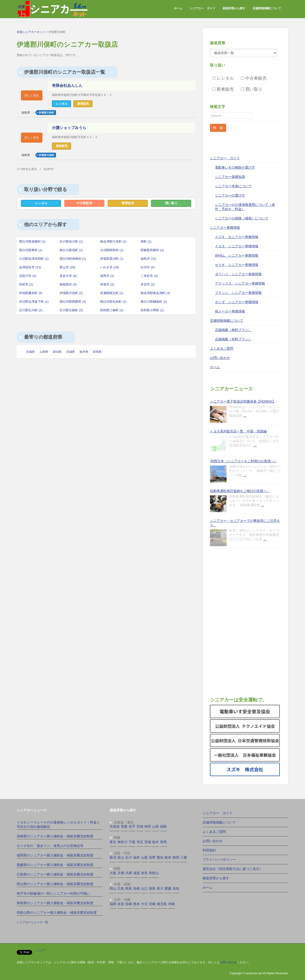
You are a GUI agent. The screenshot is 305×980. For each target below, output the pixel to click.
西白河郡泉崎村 (73, 259)
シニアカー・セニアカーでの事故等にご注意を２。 (245, 523)
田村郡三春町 (112, 310)
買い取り (171, 203)
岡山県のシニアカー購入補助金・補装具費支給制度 (55, 884)
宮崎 (152, 904)
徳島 (152, 888)
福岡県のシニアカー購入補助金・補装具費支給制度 (55, 855)
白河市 (148, 267)
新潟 (113, 857)
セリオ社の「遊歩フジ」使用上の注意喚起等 (50, 846)
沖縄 (171, 904)
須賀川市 (28, 276)
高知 (176, 888)
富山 (121, 857)
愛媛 (168, 888)
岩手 (132, 826)
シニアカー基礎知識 (230, 177)
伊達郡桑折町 (31, 293)
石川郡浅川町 (71, 241)
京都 (121, 873)
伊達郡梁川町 (112, 259)
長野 (152, 857)
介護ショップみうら (70, 128)
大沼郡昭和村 (112, 250)
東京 (113, 842)
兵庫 (129, 873)
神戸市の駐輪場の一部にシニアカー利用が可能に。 (55, 893)
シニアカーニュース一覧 (32, 922)
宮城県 (30, 352)
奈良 (144, 873)
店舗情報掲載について (267, 8)
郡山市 (67, 267)
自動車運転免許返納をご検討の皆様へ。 (240, 491)
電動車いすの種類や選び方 (235, 167)
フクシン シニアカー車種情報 (238, 293)
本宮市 (148, 284)
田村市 (26, 284)
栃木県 (84, 352)
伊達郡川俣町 (46, 113)
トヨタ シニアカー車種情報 (237, 246)
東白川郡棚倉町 (154, 302)
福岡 (113, 904)
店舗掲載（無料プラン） (233, 330)
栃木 (156, 842)
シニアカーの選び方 (230, 195)
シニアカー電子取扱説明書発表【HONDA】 (243, 401)
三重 (184, 857)
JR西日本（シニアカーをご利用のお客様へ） (244, 461)
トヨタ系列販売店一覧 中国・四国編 (238, 431)
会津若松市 (30, 267)
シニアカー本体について (233, 186)
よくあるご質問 (222, 348)
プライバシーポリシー (219, 860)
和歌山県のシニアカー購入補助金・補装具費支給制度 (57, 913)
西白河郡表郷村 (32, 241)
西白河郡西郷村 (73, 302)
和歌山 (154, 873)
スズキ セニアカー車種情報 (237, 237)
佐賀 (121, 904)
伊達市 (107, 284)
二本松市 (149, 276)
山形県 (44, 352)
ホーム (178, 8)
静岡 (176, 857)
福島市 (148, 259)
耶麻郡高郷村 (152, 250)
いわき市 (109, 267)
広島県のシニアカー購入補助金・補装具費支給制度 (55, 874)
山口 (144, 888)
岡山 (113, 888)
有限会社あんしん (68, 86)
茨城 (148, 842)
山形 (156, 826)
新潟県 (57, 352)
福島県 (26, 113)
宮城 (140, 826)
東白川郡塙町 (71, 250)
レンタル (41, 203)
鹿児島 (162, 904)
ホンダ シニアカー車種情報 (237, 302)
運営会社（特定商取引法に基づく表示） (233, 869)
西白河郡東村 (31, 250)
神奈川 (122, 842)
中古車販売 (84, 203)
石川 (129, 857)
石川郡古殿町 (71, 310)
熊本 (137, 904)
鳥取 (129, 888)
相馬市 (107, 276)
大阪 (113, 873)
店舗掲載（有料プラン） (233, 339)
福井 (137, 857)
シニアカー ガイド (203, 8)
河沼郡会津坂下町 (34, 302)
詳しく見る (32, 95)
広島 (121, 888)
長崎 (129, 904)
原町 (146, 241)
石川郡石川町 (31, 310)
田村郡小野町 (152, 310)
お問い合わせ (220, 358)
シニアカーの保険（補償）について (242, 218)
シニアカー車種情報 (225, 228)
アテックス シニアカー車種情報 (240, 283)
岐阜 (168, 857)
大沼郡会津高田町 (34, 259)
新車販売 (128, 203)
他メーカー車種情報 (230, 311)
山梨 (144, 857)
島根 (137, 888)
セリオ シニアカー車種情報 (237, 265)
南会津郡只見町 (113, 241)
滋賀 (137, 873)
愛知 (160, 857)
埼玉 (140, 842)
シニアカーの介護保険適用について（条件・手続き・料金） (245, 207)
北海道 (115, 826)
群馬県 (97, 352)
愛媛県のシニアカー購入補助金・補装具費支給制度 (55, 865)
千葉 (132, 842)
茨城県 (71, 352)
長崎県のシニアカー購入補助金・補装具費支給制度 (55, 836)
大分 (144, 904)
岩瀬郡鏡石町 (112, 293)
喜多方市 (68, 276)
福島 (163, 826)
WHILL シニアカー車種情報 (237, 255)
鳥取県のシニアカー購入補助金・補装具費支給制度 (55, 903)
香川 (160, 888)
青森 (124, 826)
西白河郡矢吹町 (113, 302)
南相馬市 (68, 284)
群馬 (163, 842)
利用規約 (209, 850)
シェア (41, 950)
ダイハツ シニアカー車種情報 (238, 274)
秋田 (148, 826)
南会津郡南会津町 (155, 293)
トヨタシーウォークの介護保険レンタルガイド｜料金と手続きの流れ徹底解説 (58, 824)
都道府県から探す (234, 8)
